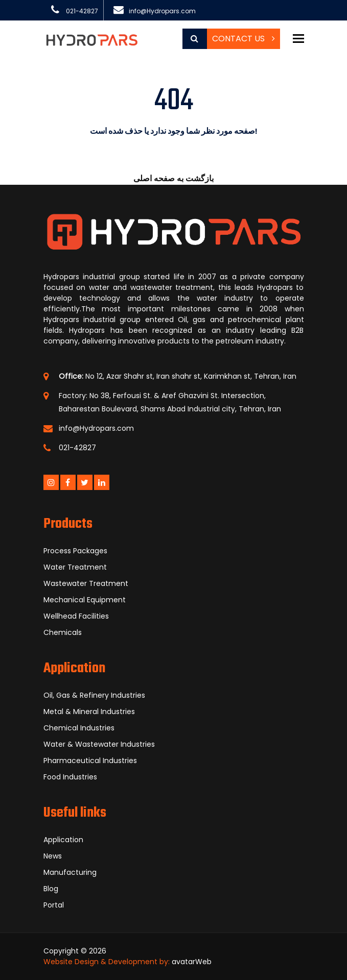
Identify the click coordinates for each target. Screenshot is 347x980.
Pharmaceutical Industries (90, 761)
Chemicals (63, 632)
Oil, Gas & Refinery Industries (94, 695)
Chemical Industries (79, 728)
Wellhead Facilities (76, 616)
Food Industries (70, 777)
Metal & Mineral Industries (89, 712)
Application (63, 840)
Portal (54, 905)
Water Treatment (75, 567)
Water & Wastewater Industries (99, 744)
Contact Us (244, 39)
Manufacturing (70, 872)
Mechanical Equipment (85, 600)
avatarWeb (192, 962)
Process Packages (75, 551)
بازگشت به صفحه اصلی (173, 178)
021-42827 (82, 11)
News (53, 856)
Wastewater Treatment (86, 583)
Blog (51, 889)
